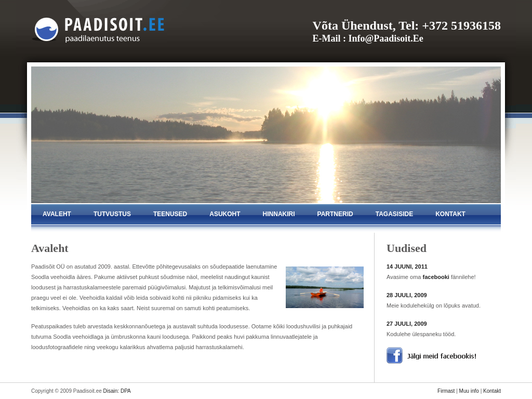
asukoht (225, 214)
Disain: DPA (117, 391)
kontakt (450, 214)
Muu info (469, 391)
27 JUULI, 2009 (407, 324)
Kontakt (492, 391)
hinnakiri (279, 214)
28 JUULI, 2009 (407, 295)
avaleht (57, 214)
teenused (170, 214)
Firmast (446, 391)
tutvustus (112, 214)
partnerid (335, 214)
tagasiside (394, 214)
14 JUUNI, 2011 (407, 267)
